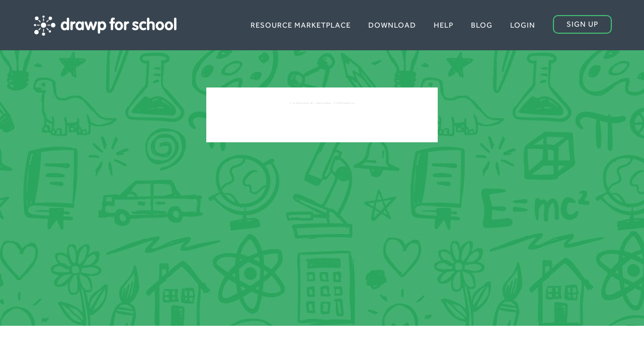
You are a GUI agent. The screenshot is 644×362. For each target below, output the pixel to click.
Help (444, 25)
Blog (482, 25)
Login (523, 25)
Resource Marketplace (301, 25)
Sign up (582, 24)
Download (392, 25)
